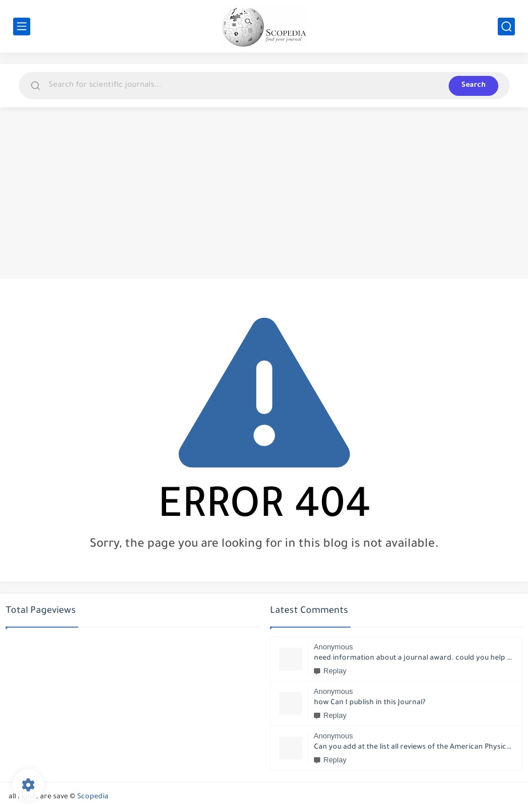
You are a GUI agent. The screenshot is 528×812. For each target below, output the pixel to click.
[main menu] (22, 27)
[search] (506, 27)
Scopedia (93, 797)
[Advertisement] (264, 193)
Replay (330, 671)
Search (473, 86)
